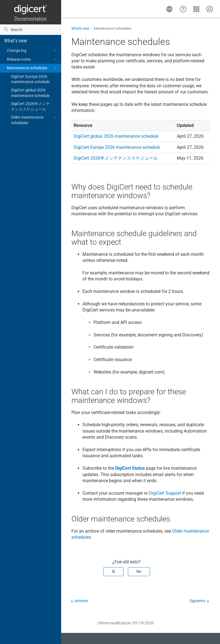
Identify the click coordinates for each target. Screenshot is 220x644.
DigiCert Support (165, 493)
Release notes (32, 59)
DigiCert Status (130, 468)
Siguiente (197, 601)
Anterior (81, 601)
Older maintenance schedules (34, 120)
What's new (16, 41)
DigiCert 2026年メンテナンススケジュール (30, 106)
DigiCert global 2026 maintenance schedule (30, 93)
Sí (113, 571)
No (139, 571)
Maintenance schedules (32, 68)
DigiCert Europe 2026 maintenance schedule (30, 79)
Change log (32, 50)
